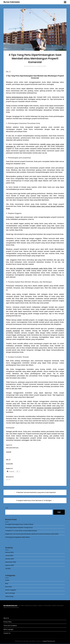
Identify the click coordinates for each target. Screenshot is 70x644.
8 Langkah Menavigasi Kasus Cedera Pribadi (19, 524)
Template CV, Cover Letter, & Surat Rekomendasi (21, 531)
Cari (7, 508)
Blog (7, 584)
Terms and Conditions (10, 626)
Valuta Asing (9, 596)
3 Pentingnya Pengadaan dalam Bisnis (17, 537)
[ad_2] (8, 460)
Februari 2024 (9, 553)
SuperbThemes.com (49, 641)
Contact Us (7, 633)
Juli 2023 (8, 569)
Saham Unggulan (11, 590)
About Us (6, 618)
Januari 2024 (9, 556)
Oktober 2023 (9, 559)
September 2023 (11, 562)
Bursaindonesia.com (10, 606)
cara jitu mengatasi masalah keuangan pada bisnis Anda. (31, 268)
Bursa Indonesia (12, 2)
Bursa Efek (8, 587)
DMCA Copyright (8, 629)
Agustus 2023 (9, 565)
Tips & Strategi (10, 593)
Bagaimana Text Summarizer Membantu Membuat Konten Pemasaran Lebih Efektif (32, 534)
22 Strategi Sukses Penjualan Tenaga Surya (19, 528)
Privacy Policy (8, 622)
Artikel (7, 580)
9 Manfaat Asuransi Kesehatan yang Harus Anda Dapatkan (36, 493)
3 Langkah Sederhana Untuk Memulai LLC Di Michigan (34, 501)
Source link (10, 464)
